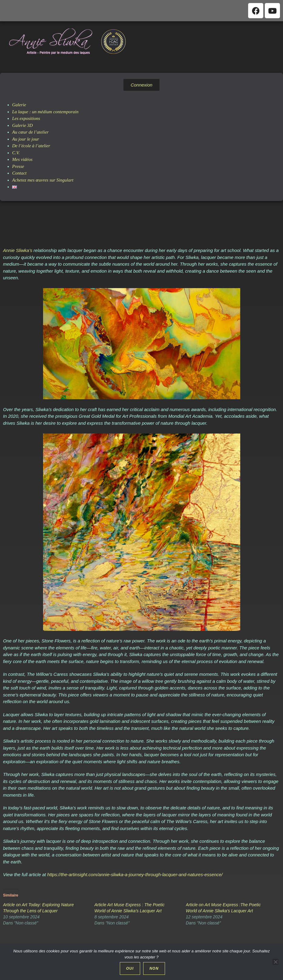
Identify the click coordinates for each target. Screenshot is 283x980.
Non (155, 969)
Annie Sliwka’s (18, 250)
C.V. (16, 153)
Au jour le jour (26, 139)
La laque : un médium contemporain (45, 112)
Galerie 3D (22, 125)
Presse (18, 166)
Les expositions (26, 118)
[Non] (275, 962)
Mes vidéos (22, 159)
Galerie (19, 105)
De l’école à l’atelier (31, 146)
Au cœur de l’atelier (30, 132)
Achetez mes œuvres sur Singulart (43, 180)
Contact (19, 173)
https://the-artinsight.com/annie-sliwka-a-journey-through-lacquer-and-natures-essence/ (135, 875)
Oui (131, 969)
